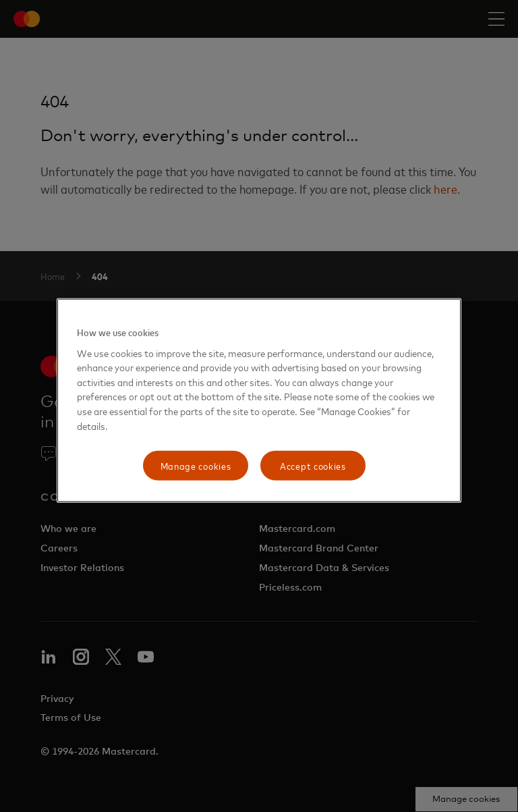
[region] (259, 401)
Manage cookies (196, 465)
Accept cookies (313, 465)
